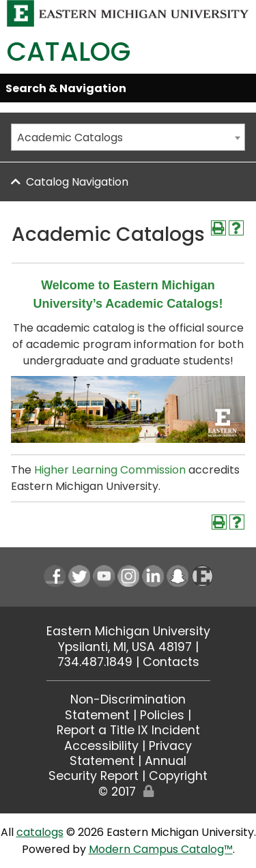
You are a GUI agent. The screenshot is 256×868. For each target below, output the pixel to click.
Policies (162, 715)
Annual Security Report (117, 768)
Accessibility (101, 746)
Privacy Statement (131, 753)
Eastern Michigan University (128, 631)
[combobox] (128, 137)
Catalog (69, 52)
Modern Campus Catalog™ (161, 849)
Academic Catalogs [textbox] (70, 138)
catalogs (40, 832)
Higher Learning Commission (110, 470)
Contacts (171, 662)
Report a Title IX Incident (128, 730)
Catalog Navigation (77, 182)
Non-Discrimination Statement (125, 707)
